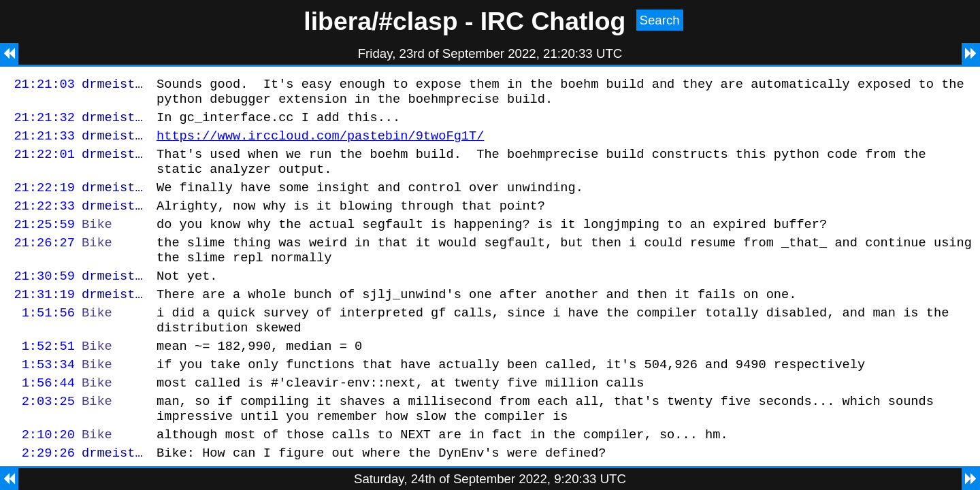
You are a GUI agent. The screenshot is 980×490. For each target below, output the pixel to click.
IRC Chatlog (553, 21)
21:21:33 (44, 143)
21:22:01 (44, 164)
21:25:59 (44, 242)
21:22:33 (44, 222)
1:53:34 (48, 398)
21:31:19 (44, 320)
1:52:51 (48, 378)
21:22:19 (44, 201)
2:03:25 (48, 439)
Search (660, 20)
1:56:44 (48, 419)
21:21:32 (44, 123)
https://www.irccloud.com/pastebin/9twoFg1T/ (320, 143)
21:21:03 (44, 85)
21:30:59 (44, 300)
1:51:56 (48, 341)
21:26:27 (44, 262)
